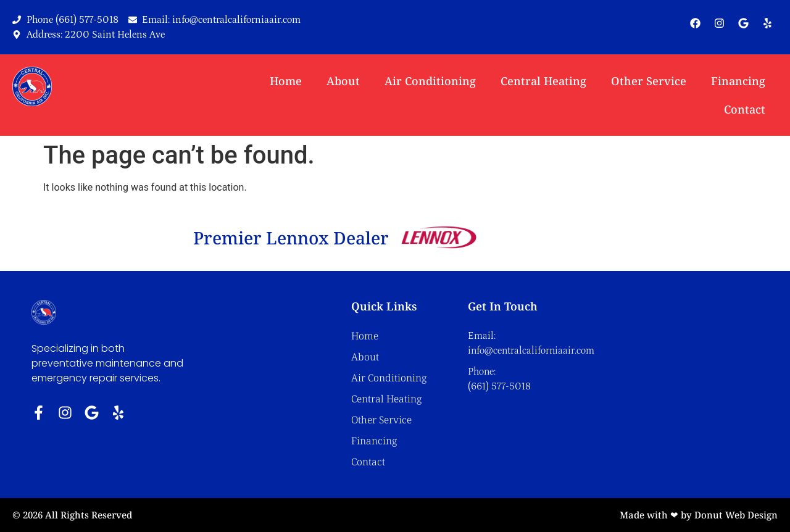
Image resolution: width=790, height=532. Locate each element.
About (343, 81)
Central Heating (543, 81)
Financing (738, 81)
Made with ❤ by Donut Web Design (699, 515)
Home (286, 81)
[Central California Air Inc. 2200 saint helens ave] (670, 376)
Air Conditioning (430, 81)
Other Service (649, 81)
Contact (745, 109)
